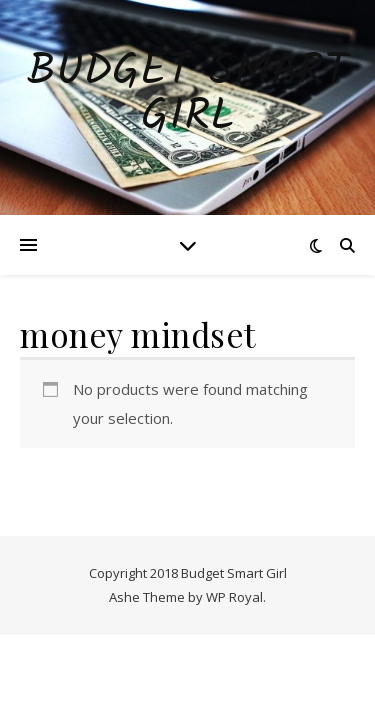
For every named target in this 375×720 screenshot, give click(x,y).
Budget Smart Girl (187, 95)
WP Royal (234, 597)
